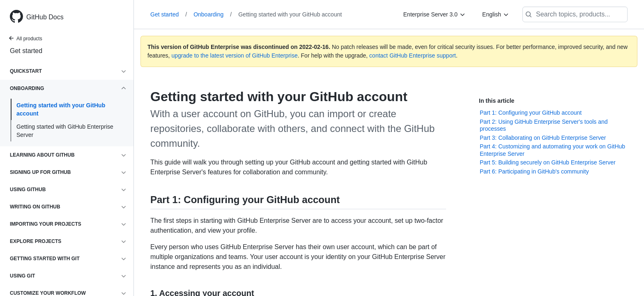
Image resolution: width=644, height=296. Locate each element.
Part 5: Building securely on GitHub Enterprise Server (548, 162)
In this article (497, 101)
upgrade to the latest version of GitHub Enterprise (234, 55)
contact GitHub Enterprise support (413, 55)
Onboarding (213, 14)
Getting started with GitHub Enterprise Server (65, 131)
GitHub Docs (45, 17)
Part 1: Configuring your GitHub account (531, 113)
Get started (26, 51)
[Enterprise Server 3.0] (435, 14)
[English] (496, 14)
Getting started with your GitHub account (61, 109)
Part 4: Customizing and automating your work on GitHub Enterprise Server (552, 150)
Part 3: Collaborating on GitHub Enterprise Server (543, 138)
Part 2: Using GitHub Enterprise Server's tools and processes (544, 125)
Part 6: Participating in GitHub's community (534, 171)
